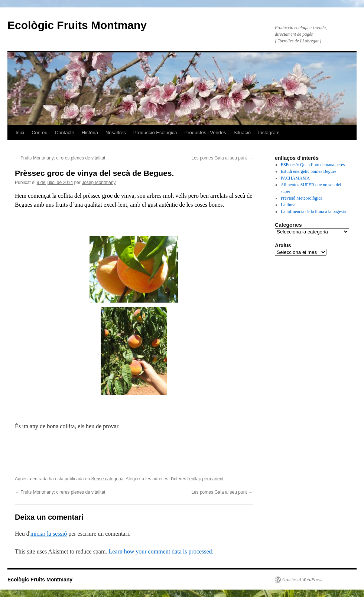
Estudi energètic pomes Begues (309, 171)
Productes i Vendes (205, 133)
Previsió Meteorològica (302, 198)
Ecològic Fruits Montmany (77, 25)
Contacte (65, 133)
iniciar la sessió (49, 534)
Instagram (269, 133)
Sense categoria (108, 479)
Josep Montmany (99, 183)
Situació (242, 133)
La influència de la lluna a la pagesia (313, 212)
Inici (20, 133)
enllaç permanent (207, 479)
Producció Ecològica (155, 133)
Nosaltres (116, 133)
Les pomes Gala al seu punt (222, 158)
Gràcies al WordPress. (302, 580)
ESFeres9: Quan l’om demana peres (313, 165)
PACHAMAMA (295, 178)
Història (90, 133)
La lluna (288, 205)
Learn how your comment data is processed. (161, 551)
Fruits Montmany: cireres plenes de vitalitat (60, 158)
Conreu (40, 133)
